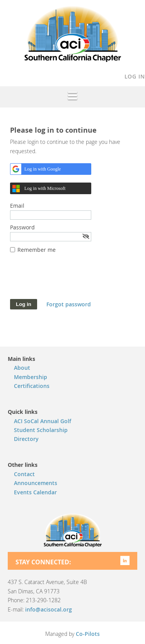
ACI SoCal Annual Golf (43, 421)
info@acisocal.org (49, 609)
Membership (31, 377)
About (22, 368)
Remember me (37, 250)
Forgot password (69, 304)
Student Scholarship (41, 430)
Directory (26, 439)
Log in (135, 76)
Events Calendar (35, 492)
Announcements (36, 483)
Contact (24, 474)
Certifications (32, 386)
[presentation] (69, 280)
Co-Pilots (88, 634)
